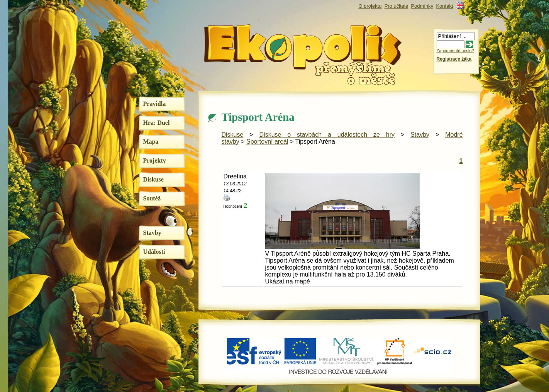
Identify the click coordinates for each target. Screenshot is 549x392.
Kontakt (444, 6)
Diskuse (153, 179)
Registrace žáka (454, 59)
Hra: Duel (157, 123)
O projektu (370, 6)
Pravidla (155, 104)
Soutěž (152, 198)
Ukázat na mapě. (289, 281)
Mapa (151, 142)
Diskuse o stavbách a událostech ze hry (327, 135)
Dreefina (235, 176)
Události (154, 252)
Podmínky (422, 6)
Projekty (155, 160)
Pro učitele (396, 6)
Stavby (152, 233)
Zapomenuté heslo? (455, 51)
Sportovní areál (267, 142)
